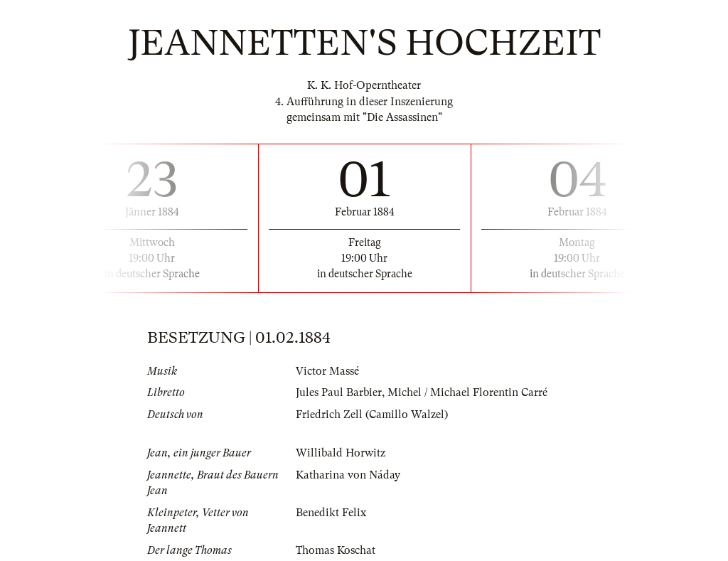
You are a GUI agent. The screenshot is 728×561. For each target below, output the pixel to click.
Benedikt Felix (331, 513)
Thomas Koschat (336, 550)
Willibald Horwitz (341, 453)
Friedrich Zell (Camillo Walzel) (372, 415)
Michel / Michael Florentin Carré (467, 392)
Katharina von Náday (348, 475)
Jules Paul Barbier (339, 392)
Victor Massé (327, 371)
